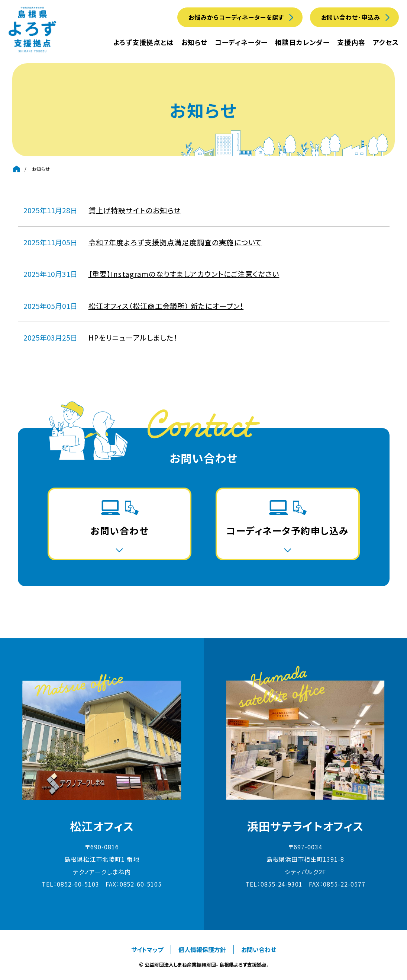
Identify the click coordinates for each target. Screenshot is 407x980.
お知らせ (194, 42)
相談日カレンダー (302, 42)
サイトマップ (147, 949)
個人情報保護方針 (202, 949)
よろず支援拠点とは (143, 42)
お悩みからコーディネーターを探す (236, 17)
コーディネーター (241, 42)
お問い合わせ (259, 949)
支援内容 (351, 42)
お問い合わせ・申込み (351, 17)
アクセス (386, 42)
